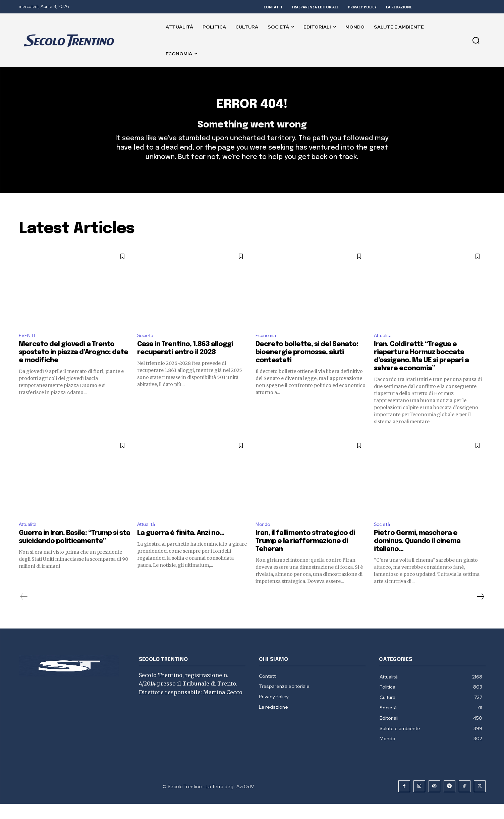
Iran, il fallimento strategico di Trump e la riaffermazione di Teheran (305, 556)
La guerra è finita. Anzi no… (181, 548)
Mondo (264, 538)
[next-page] (480, 611)
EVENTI (28, 348)
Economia (267, 348)
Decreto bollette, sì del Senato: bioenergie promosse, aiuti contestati (307, 366)
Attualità (385, 348)
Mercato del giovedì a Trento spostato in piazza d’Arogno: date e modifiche (73, 366)
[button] (476, 40)
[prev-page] (24, 611)
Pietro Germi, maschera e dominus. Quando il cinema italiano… (417, 556)
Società (147, 348)
